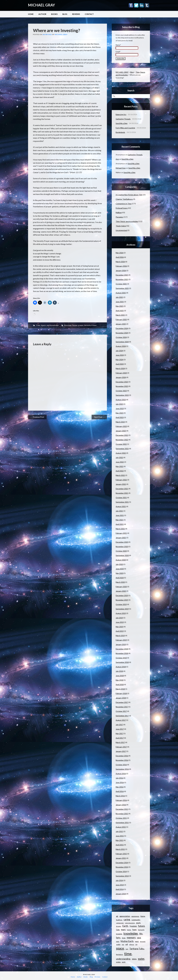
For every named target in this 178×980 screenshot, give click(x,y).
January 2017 (121, 751)
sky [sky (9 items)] (136, 944)
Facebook (131, 5)
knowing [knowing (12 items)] (119, 934)
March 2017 (120, 742)
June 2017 (120, 729)
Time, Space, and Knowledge (47, 325)
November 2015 (122, 814)
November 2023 (122, 386)
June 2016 (120, 782)
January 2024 (121, 377)
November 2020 (122, 547)
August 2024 (121, 346)
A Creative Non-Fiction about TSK (129, 195)
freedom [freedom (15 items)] (133, 926)
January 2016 (121, 805)
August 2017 (121, 720)
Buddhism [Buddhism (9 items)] (119, 920)
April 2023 (120, 417)
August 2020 (121, 560)
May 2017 (119, 733)
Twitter (136, 5)
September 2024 (122, 342)
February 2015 (121, 854)
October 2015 (121, 818)
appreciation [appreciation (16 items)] (125, 916)
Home (31, 14)
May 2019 (119, 627)
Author (42, 14)
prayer (81, 325)
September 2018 (122, 662)
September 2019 (122, 609)
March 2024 (120, 368)
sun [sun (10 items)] (127, 949)
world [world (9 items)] (124, 962)
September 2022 (122, 449)
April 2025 (120, 311)
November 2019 (122, 600)
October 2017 (121, 711)
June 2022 (120, 462)
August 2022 (121, 453)
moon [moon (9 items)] (118, 941)
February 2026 (121, 266)
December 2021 (122, 489)
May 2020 (119, 573)
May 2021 (119, 520)
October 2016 (121, 765)
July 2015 (119, 831)
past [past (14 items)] (137, 941)
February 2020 (121, 587)
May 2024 (119, 360)
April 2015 (120, 845)
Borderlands (120, 132)
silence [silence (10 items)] (132, 944)
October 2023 (121, 391)
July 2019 (119, 618)
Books (54, 14)
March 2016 (120, 796)
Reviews (76, 14)
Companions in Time (124, 204)
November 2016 (122, 760)
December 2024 (122, 328)
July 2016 (119, 778)
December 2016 (122, 756)
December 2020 (122, 542)
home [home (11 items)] (129, 930)
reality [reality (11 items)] (118, 944)
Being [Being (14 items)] (143, 916)
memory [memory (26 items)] (131, 938)
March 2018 (120, 689)
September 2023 (122, 395)
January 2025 (121, 324)
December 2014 (122, 863)
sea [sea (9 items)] (123, 944)
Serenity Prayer (91, 325)
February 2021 (121, 533)
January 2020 (121, 591)
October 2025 (121, 284)
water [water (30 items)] (141, 959)
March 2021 (120, 529)
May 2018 (119, 680)
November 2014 (122, 867)
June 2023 (120, 409)
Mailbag (119, 213)
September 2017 (122, 716)
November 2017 (122, 707)
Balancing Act (121, 114)
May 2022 (119, 466)
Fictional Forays (122, 208)
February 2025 (121, 319)
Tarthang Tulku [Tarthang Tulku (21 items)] (137, 949)
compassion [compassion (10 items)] (120, 923)
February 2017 (121, 747)
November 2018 (122, 653)
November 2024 (122, 333)
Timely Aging (121, 226)
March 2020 (120, 582)
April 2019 (120, 631)
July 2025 (119, 297)
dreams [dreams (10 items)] (119, 926)
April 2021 (120, 524)
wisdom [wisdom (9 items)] (118, 962)
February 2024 (121, 373)
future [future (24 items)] (141, 926)
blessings (68, 325)
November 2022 (122, 440)
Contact (89, 14)
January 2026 (121, 271)
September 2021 (122, 502)
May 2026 (119, 253)
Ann (117, 159)
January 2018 (121, 698)
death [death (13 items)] (138, 923)
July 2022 (119, 457)
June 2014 (120, 885)
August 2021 (121, 506)
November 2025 (122, 279)
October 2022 (121, 444)
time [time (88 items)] (128, 954)
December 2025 (122, 275)
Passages (119, 217)
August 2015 (121, 827)
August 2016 (121, 774)
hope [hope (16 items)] (134, 930)
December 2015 (122, 809)
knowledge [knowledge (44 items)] (131, 933)
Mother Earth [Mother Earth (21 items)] (127, 941)
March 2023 (120, 422)
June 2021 (120, 515)
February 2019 (121, 640)
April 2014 (120, 889)
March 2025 (120, 315)
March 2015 (120, 849)
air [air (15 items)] (117, 916)
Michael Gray (61, 34)
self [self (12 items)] (127, 944)
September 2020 (122, 555)
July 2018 (119, 671)
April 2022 (120, 471)
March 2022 (120, 475)
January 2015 (121, 858)
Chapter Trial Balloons (124, 199)
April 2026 (120, 257)
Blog (65, 14)
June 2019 (120, 622)
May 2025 (119, 306)
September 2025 (122, 288)
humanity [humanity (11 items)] (141, 930)
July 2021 (119, 511)
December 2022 (122, 435)
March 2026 (120, 262)
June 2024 (120, 355)
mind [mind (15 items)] (139, 938)
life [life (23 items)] (141, 934)
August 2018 (121, 667)
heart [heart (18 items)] (123, 929)
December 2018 (122, 649)
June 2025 (120, 302)
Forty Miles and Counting (125, 128)
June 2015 (120, 836)
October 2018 (121, 658)
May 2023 (119, 413)
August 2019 (121, 613)
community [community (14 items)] (136, 920)
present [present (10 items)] (143, 941)
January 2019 (121, 644)
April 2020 (120, 578)
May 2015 (119, 840)
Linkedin (142, 5)
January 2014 (121, 894)
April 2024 (120, 364)
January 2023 (121, 431)
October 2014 (121, 871)
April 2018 (120, 685)
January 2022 (121, 484)
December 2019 (122, 595)
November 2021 (122, 493)
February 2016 (121, 800)
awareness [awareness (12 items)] (135, 916)
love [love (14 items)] (124, 938)
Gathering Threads (123, 119)
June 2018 (120, 676)
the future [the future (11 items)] (119, 954)
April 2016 (120, 791)
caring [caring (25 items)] (127, 920)
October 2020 (121, 551)
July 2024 (119, 351)
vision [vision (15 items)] (134, 959)
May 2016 (119, 787)
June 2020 (120, 569)
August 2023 (121, 400)
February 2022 (121, 480)
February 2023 (121, 426)
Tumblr (147, 5)
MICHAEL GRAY (42, 5)
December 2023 (122, 382)
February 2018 (121, 693)
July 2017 (119, 725)
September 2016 (122, 769)
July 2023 (119, 404)
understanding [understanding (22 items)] (123, 959)
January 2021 (121, 538)
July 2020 (119, 564)
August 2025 (121, 293)
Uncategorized (121, 230)
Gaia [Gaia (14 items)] (118, 930)
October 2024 (121, 337)
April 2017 (120, 738)
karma (75, 325)
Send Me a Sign (122, 123)
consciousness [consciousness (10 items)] (130, 923)
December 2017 (122, 702)
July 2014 (119, 880)
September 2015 (122, 823)
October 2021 (121, 498)
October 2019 (121, 604)
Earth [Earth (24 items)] (125, 926)
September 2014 (122, 876)
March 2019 (120, 636)
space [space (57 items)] (120, 948)
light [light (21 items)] (118, 938)
